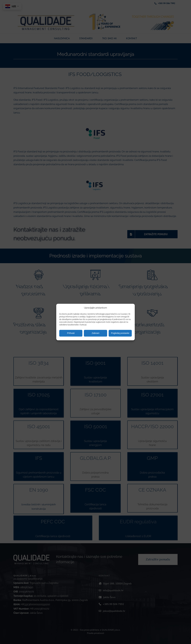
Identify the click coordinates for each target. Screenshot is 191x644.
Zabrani (96, 333)
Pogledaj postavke (120, 333)
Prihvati (71, 333)
